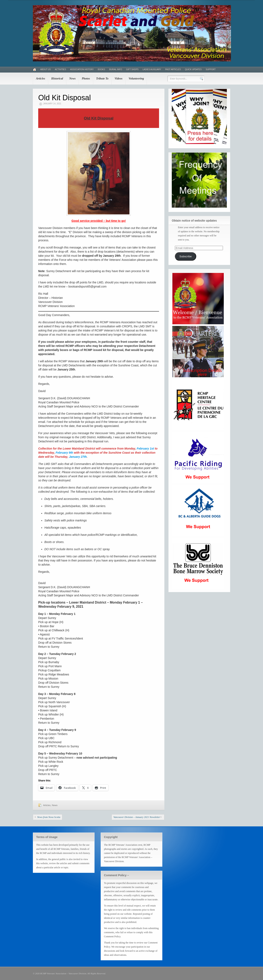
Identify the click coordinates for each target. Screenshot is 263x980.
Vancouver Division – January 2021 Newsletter (137, 817)
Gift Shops (132, 70)
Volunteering (136, 79)
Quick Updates (193, 70)
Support (211, 70)
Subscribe (186, 256)
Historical (57, 79)
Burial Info (115, 70)
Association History (82, 70)
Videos (119, 79)
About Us (46, 70)
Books (102, 70)
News (72, 79)
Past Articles (173, 70)
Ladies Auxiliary (152, 70)
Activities (60, 70)
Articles (40, 79)
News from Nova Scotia (49, 817)
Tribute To (102, 79)
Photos (86, 79)
